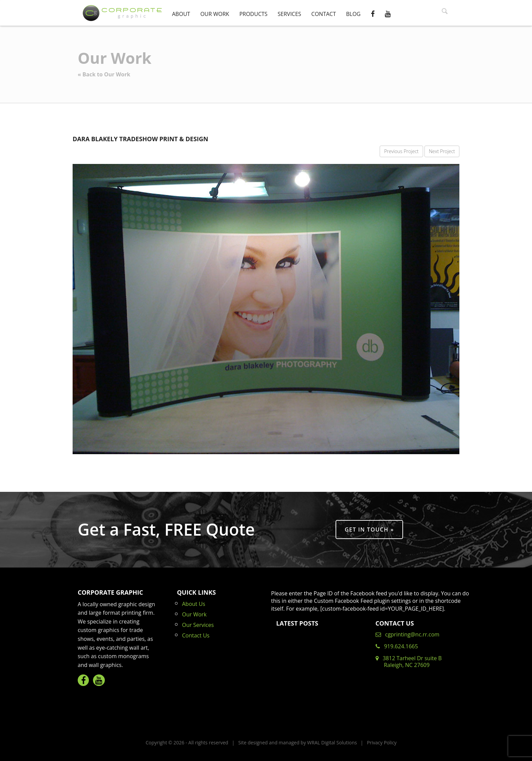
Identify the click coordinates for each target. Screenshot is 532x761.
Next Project (442, 151)
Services (289, 14)
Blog (353, 14)
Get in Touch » (369, 530)
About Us (194, 604)
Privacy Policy (382, 743)
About (181, 14)
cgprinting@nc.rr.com (408, 634)
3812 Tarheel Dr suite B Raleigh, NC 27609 (409, 662)
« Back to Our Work (104, 74)
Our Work (215, 14)
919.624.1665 (397, 646)
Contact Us (196, 635)
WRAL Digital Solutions (332, 743)
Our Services (198, 625)
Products (253, 14)
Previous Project (401, 151)
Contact (324, 14)
